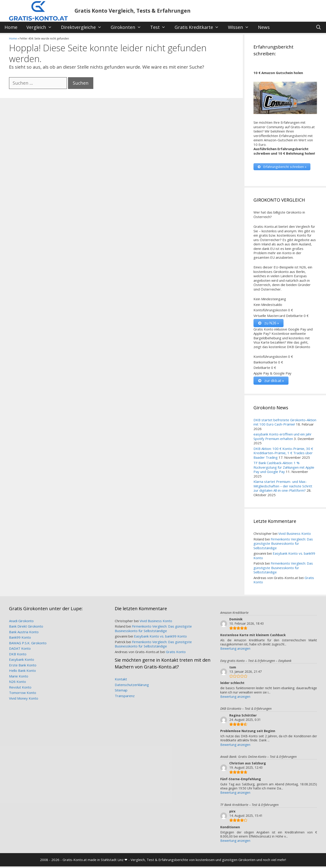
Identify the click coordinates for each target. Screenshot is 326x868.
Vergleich (41, 27)
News (264, 27)
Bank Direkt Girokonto (26, 628)
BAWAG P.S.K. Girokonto (28, 645)
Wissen (241, 27)
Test (160, 27)
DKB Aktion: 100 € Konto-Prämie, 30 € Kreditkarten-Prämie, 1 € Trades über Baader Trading (283, 455)
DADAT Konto (20, 650)
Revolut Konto (20, 689)
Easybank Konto (22, 661)
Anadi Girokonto (21, 622)
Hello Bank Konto (22, 672)
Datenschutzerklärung (132, 686)
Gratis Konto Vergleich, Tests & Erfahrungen (133, 11)
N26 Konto (18, 683)
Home (11, 27)
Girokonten (128, 27)
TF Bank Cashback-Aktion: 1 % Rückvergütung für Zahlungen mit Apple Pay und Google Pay (284, 469)
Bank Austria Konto (24, 633)
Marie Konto (19, 678)
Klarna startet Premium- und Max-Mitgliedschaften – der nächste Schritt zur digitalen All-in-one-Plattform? (283, 488)
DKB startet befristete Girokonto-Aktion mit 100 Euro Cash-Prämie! (285, 424)
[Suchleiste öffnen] (319, 27)
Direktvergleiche (84, 27)
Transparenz (125, 697)
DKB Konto (18, 656)
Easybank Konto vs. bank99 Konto (284, 557)
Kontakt (121, 681)
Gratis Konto (176, 653)
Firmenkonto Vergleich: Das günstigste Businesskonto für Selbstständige (283, 545)
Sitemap (121, 692)
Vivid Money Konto (24, 700)
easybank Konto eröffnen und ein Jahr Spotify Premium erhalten (283, 438)
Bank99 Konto (20, 639)
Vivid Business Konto (295, 535)
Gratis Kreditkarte (199, 27)
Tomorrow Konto (23, 694)
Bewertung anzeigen (235, 650)
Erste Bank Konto (23, 667)
